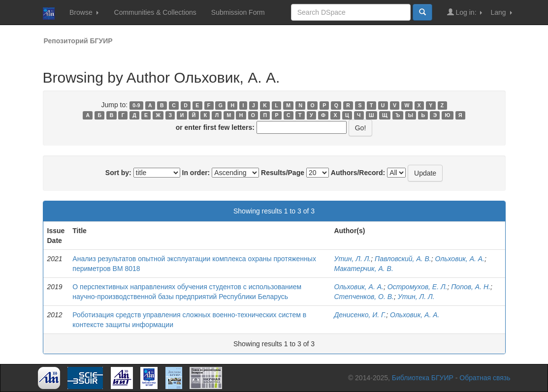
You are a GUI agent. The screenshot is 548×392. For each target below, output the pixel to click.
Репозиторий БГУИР (78, 41)
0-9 (136, 105)
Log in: (465, 12)
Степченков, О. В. (364, 297)
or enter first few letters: (215, 127)
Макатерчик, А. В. (363, 269)
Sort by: (118, 173)
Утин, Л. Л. (352, 259)
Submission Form (238, 12)
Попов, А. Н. (471, 287)
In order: (196, 173)
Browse (84, 12)
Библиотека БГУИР (423, 378)
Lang (501, 12)
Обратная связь (485, 378)
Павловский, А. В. (403, 259)
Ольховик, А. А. (460, 259)
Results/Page (283, 173)
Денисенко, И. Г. (360, 315)
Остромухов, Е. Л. (418, 287)
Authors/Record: (358, 173)
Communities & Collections (155, 12)
